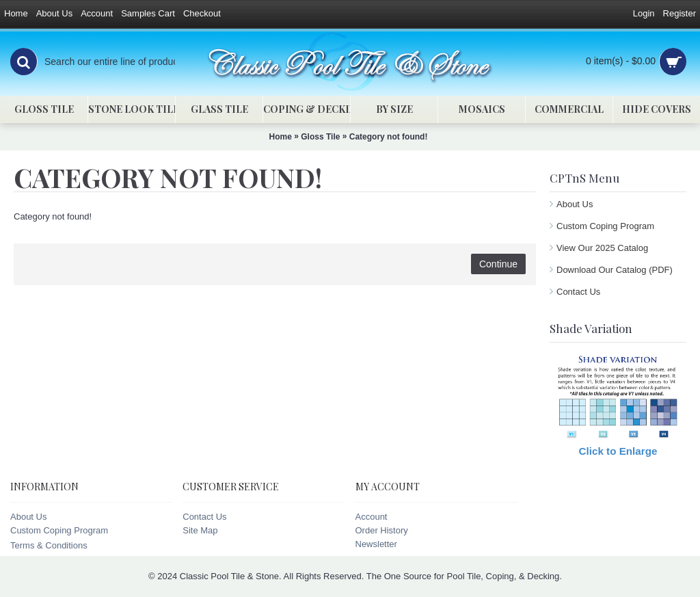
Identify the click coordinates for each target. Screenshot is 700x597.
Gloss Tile (320, 137)
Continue (498, 264)
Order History (382, 530)
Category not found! (389, 137)
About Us (575, 204)
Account (372, 517)
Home (281, 137)
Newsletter (376, 544)
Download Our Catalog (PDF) (615, 270)
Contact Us (578, 292)
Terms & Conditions (49, 545)
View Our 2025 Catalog (602, 248)
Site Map (200, 530)
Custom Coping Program (605, 226)
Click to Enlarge (618, 451)
